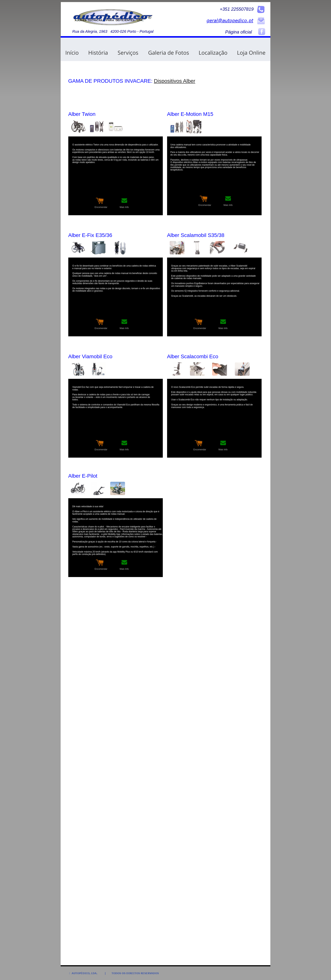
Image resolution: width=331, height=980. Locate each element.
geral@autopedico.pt (230, 20)
